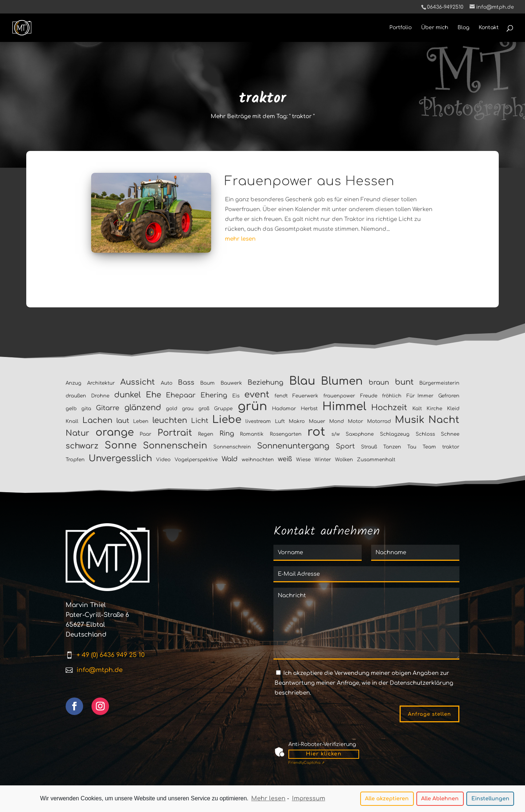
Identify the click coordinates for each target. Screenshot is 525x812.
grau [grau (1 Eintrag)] (188, 409)
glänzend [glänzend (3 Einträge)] (143, 408)
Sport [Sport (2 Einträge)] (345, 446)
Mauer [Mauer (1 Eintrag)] (317, 421)
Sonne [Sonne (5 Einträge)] (121, 445)
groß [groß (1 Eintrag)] (204, 409)
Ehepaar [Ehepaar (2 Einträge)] (181, 395)
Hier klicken (324, 754)
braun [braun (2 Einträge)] (379, 382)
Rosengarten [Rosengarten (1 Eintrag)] (286, 434)
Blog (463, 28)
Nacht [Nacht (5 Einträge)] (444, 420)
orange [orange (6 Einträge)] (115, 432)
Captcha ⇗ (306, 763)
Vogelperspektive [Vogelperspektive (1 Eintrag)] (196, 460)
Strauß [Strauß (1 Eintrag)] (369, 447)
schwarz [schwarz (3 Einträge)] (82, 446)
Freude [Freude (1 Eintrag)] (369, 396)
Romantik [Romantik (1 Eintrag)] (252, 434)
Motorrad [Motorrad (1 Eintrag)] (379, 421)
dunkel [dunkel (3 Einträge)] (127, 395)
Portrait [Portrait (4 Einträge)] (175, 433)
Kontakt (489, 28)
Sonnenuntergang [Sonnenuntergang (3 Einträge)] (293, 446)
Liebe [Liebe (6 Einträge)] (227, 420)
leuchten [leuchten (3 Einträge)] (170, 420)
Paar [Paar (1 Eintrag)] (145, 434)
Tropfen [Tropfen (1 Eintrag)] (75, 460)
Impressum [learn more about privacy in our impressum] (309, 799)
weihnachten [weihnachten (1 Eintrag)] (258, 460)
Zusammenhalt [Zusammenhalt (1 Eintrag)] (376, 460)
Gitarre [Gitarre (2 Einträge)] (108, 408)
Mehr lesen (268, 799)
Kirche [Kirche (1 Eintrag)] (434, 409)
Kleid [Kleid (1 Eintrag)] (453, 409)
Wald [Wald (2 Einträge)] (230, 459)
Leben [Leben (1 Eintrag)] (141, 421)
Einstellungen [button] (490, 799)
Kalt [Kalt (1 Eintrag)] (417, 409)
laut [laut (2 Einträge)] (123, 421)
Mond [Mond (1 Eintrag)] (337, 421)
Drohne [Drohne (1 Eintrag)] (100, 396)
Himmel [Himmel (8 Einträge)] (344, 407)
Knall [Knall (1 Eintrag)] (72, 421)
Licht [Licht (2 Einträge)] (200, 421)
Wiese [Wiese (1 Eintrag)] (303, 460)
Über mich (435, 28)
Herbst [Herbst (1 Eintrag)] (309, 409)
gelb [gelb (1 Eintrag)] (71, 409)
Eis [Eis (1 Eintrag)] (236, 396)
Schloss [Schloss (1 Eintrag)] (425, 434)
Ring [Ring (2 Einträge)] (227, 434)
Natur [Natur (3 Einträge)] (77, 433)
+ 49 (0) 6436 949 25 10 (111, 655)
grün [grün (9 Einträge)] (252, 406)
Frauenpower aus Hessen (310, 181)
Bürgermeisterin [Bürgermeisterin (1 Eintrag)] (439, 383)
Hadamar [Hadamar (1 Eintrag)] (284, 409)
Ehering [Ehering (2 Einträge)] (214, 395)
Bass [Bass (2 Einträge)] (186, 382)
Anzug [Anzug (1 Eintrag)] (73, 383)
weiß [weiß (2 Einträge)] (285, 459)
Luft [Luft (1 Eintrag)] (280, 421)
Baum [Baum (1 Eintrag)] (207, 383)
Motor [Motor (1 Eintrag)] (355, 421)
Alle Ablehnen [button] (440, 799)
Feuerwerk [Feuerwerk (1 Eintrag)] (305, 396)
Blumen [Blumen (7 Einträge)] (342, 381)
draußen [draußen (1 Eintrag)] (76, 396)
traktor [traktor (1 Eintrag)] (451, 447)
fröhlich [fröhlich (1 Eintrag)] (392, 396)
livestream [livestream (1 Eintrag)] (258, 421)
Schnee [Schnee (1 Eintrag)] (450, 434)
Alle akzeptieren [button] (387, 799)
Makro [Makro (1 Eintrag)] (297, 421)
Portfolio (400, 28)
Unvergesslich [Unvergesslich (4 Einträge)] (120, 459)
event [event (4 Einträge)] (257, 395)
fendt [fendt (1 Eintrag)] (281, 396)
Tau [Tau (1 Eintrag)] (412, 447)
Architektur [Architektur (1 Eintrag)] (101, 383)
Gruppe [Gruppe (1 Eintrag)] (223, 409)
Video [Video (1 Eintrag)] (163, 460)
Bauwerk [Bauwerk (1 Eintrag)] (231, 383)
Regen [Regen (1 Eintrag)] (206, 434)
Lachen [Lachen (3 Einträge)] (97, 420)
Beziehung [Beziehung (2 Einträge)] (265, 382)
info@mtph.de (100, 670)
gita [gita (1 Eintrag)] (86, 409)
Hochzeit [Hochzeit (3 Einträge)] (389, 408)
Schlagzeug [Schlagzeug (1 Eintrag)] (395, 434)
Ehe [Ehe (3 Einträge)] (153, 395)
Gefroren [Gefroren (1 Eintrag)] (449, 396)
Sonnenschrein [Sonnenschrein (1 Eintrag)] (232, 447)
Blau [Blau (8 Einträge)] (302, 381)
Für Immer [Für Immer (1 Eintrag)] (420, 396)
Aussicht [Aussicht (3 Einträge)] (138, 382)
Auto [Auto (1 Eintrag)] (167, 383)
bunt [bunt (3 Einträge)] (404, 382)
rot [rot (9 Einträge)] (316, 432)
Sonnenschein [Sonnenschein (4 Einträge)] (175, 446)
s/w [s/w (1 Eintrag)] (336, 434)
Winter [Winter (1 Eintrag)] (323, 460)
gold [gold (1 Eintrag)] (172, 409)
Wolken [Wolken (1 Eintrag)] (344, 460)
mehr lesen (240, 239)
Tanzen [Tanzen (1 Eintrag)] (392, 447)
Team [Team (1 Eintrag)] (429, 447)
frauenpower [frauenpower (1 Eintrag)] (339, 396)
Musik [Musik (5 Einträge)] (410, 420)
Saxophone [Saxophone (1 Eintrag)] (360, 434)
